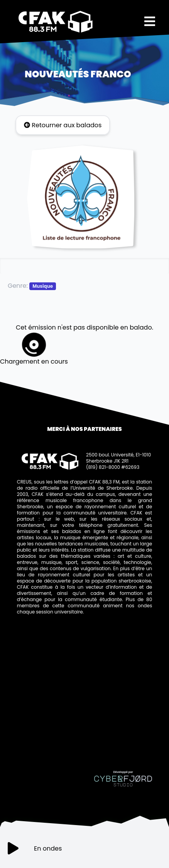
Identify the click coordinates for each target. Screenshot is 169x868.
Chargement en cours (34, 349)
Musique (43, 286)
